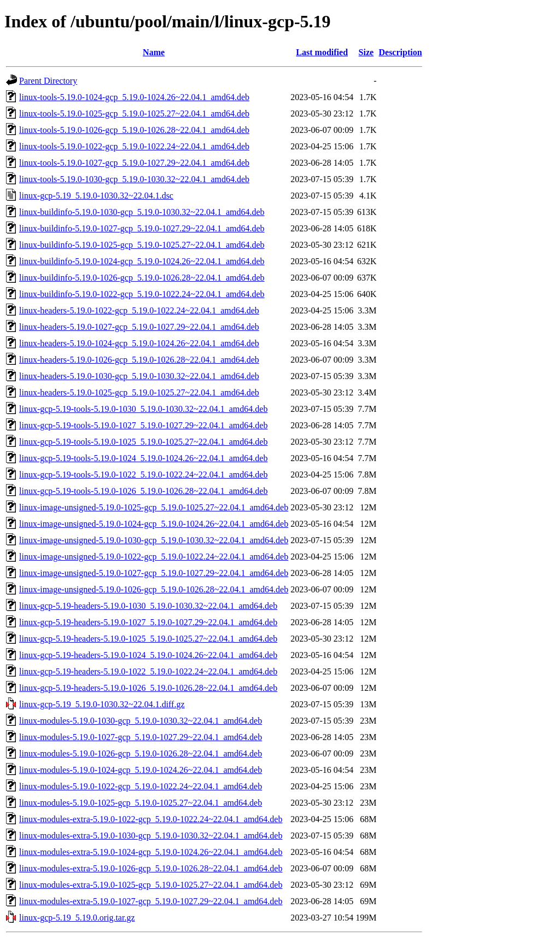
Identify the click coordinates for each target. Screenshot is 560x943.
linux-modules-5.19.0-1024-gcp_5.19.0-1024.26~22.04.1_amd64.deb (141, 770)
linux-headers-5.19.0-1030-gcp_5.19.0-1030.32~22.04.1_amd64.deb (139, 376)
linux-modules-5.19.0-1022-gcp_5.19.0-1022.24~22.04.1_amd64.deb (141, 786)
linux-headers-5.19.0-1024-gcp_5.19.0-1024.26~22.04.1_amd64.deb (139, 343)
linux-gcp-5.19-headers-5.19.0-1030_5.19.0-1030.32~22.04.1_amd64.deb (148, 606)
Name (154, 52)
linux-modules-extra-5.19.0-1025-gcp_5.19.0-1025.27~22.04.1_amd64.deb (151, 885)
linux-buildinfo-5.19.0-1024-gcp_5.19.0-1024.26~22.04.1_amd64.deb (142, 261)
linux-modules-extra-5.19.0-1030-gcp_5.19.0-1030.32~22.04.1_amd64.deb (151, 836)
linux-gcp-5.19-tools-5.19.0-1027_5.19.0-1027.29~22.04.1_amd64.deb (143, 425)
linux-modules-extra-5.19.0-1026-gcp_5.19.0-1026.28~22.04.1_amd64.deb (151, 868)
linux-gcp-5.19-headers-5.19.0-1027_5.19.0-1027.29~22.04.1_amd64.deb (148, 622)
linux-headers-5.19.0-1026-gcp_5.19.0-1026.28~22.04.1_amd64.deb (139, 360)
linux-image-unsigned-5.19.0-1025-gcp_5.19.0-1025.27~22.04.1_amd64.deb (154, 507)
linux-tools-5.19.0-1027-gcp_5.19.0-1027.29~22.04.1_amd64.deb (134, 163)
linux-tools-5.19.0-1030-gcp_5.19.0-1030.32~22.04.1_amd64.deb (134, 179)
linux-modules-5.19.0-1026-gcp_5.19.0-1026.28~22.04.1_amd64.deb (141, 753)
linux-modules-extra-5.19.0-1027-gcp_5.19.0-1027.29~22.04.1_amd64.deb (151, 901)
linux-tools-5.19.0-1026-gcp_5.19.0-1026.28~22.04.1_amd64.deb (134, 130)
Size (366, 52)
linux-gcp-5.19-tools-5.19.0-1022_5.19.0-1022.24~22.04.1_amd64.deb (143, 475)
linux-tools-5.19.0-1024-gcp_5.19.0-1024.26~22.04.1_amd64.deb (134, 97)
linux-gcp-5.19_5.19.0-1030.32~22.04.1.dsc (96, 196)
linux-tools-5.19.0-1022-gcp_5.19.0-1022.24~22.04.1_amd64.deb (134, 146)
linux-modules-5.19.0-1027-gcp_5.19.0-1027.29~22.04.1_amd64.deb (141, 737)
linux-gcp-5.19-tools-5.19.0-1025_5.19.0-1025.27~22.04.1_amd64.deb (143, 442)
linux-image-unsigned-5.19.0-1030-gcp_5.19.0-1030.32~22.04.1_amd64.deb (154, 540)
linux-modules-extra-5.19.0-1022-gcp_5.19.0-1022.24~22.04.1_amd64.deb (151, 819)
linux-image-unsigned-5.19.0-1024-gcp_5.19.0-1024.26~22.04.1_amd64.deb (154, 524)
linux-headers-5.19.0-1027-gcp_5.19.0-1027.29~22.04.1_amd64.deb (139, 327)
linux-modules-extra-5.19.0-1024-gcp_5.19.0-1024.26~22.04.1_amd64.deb (151, 852)
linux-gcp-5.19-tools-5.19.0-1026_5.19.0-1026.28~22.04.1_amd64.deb (143, 491)
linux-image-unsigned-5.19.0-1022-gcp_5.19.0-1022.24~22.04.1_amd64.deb (154, 557)
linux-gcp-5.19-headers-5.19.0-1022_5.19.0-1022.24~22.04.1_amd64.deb (148, 671)
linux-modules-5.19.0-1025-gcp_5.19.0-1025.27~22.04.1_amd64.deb (141, 803)
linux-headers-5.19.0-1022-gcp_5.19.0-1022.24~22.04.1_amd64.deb (139, 310)
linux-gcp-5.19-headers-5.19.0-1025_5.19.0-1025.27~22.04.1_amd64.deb (148, 639)
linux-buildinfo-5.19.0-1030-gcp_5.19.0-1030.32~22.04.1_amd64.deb (142, 212)
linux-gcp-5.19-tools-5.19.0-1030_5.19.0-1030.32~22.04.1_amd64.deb (143, 409)
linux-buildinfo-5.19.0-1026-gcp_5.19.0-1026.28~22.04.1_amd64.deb (142, 278)
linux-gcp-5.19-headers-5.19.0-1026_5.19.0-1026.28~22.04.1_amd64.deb (148, 688)
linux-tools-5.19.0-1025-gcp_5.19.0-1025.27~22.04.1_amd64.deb (134, 113)
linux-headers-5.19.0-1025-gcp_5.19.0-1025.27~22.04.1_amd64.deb (139, 392)
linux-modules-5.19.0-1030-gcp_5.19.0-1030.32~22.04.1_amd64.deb (141, 721)
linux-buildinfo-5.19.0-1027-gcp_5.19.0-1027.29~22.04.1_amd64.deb (142, 228)
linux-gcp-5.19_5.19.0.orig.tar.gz (77, 918)
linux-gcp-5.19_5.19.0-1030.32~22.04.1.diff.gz (102, 704)
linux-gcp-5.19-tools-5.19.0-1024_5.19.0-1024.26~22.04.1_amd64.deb (143, 458)
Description (400, 52)
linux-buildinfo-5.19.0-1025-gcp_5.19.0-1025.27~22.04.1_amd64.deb (142, 245)
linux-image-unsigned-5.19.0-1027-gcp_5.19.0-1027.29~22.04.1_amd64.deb (154, 573)
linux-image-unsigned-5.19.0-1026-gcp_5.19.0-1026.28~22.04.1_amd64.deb (154, 589)
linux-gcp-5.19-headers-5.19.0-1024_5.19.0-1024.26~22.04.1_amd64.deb (148, 655)
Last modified (322, 52)
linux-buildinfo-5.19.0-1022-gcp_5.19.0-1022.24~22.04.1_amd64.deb (142, 294)
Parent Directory (48, 81)
